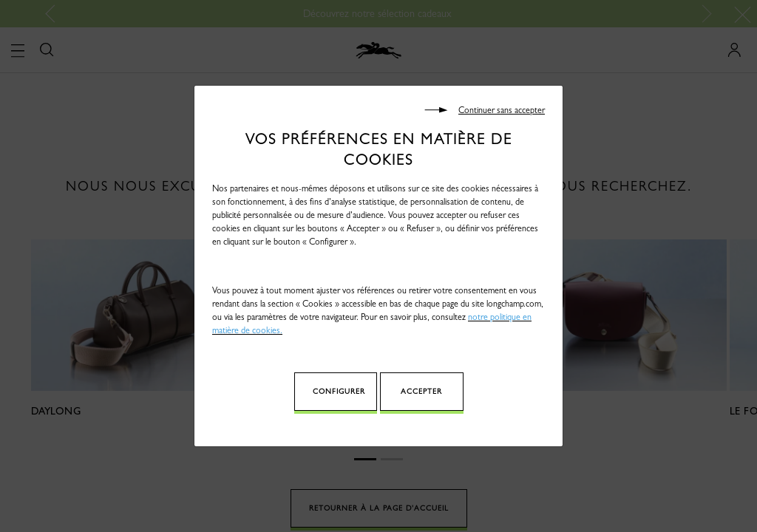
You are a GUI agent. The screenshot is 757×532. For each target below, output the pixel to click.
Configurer (339, 391)
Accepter (421, 391)
